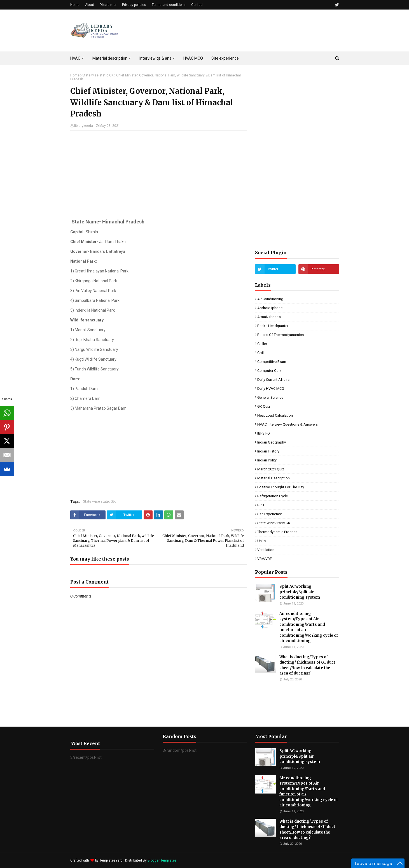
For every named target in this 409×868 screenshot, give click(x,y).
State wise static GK (98, 75)
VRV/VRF (265, 559)
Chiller (262, 344)
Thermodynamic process (277, 532)
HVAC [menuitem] (75, 58)
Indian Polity (267, 460)
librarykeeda (84, 126)
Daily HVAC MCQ (271, 389)
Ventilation (266, 550)
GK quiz (264, 406)
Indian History (268, 451)
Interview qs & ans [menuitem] (155, 58)
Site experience (270, 514)
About (90, 5)
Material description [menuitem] (110, 58)
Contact (197, 5)
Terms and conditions (169, 5)
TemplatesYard (111, 860)
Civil (260, 353)
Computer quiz (269, 371)
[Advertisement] (158, 176)
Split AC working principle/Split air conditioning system (300, 592)
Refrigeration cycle (273, 496)
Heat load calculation (275, 415)
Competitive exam (272, 362)
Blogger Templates (162, 860)
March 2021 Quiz (271, 469)
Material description (274, 478)
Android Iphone (270, 308)
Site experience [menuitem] (225, 58)
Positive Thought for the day (281, 487)
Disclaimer (108, 5)
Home (75, 5)
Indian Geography (272, 442)
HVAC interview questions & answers (288, 424)
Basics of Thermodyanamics (281, 335)
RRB (261, 505)
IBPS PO (264, 433)
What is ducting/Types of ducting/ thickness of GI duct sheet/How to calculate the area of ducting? (307, 665)
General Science (270, 397)
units (261, 541)
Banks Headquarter (273, 326)
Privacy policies (134, 5)
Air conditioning (270, 299)
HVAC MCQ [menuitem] (193, 58)
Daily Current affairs (273, 380)
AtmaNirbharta (269, 317)
